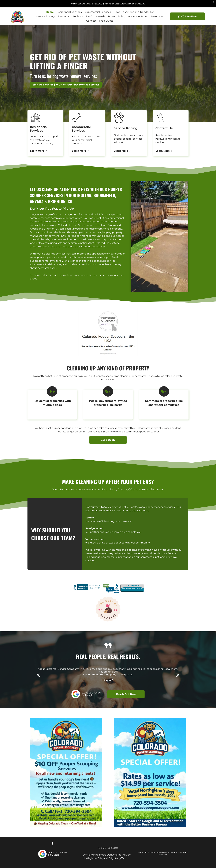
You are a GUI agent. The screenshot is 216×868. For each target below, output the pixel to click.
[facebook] (53, 844)
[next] (178, 675)
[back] (38, 675)
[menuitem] (50, 12)
